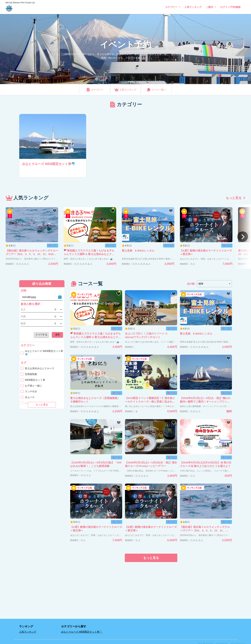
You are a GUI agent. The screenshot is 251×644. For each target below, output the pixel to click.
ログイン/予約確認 (230, 7)
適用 (57, 335)
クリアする (41, 335)
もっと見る (234, 198)
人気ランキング (193, 7)
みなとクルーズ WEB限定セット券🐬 (82, 632)
